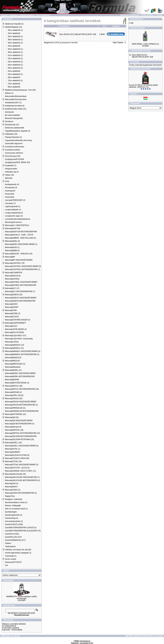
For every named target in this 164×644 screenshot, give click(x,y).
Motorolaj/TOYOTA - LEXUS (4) (17, 468)
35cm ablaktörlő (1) (15, 36)
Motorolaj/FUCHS (12, 317)
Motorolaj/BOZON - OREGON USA (19, 254)
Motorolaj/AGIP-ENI (13, 229)
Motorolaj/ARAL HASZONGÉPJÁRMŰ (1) (21, 244)
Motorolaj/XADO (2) (13, 490)
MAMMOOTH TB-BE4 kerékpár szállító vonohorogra (22, 597)
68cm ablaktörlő (14, 77)
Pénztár (159, 15)
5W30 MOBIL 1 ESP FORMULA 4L (145, 44)
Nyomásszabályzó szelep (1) (16, 502)
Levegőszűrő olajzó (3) (14, 216)
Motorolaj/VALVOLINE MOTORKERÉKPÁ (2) (22, 480)
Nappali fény (10, 496)
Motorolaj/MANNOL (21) (14, 348)
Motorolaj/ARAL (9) (12, 241)
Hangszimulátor (11, 169)
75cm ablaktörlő (14, 84)
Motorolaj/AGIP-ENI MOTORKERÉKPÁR (21, 232)
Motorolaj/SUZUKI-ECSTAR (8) (17, 455)
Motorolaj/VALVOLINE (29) (15, 474)
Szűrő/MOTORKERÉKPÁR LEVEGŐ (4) (21, 528)
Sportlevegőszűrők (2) (13, 515)
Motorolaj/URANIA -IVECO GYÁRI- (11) (20, 471)
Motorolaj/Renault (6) (13, 427)
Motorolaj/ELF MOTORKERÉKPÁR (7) (20, 291)
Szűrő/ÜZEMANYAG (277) (15, 540)
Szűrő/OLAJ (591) (12, 534)
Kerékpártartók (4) (12, 184)
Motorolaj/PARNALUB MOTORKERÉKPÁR (22, 411)
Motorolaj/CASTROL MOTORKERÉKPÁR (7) (22, 269)
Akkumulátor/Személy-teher (16, 99)
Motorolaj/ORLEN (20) (14, 399)
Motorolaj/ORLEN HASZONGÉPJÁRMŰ (20, 402)
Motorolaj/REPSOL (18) (14, 430)
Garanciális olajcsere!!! (14, 144)
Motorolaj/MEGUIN (12, 361)
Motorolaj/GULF (11, 326)
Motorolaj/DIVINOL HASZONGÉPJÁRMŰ (21, 282)
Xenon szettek (10, 559)
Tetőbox (8, 543)
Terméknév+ (64, 26)
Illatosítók (9, 178)
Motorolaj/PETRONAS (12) (15, 414)
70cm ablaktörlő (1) (15, 81)
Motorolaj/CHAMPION (13, 273)
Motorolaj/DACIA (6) (13, 276)
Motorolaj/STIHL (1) (13, 449)
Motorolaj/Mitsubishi (13, 367)
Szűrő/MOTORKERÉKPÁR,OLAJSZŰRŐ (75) (23, 531)
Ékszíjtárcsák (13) (12, 125)
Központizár (10, 194)
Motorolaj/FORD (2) (13, 314)
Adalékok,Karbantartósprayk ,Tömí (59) (20, 90)
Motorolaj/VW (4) (11, 484)
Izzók (7, 181)
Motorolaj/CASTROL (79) (15, 263)
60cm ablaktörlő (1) (15, 68)
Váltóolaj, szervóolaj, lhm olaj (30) (18, 550)
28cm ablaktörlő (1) (15, 30)
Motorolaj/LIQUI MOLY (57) (16, 336)
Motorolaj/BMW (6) (12, 251)
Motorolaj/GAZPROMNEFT (16, 323)
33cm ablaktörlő (14, 33)
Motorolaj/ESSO (11, 304)
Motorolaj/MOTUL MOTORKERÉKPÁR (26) (22, 389)
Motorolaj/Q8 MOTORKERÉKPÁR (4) (20, 424)
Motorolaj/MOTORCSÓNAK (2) (17, 383)
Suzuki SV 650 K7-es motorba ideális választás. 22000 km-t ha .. (143, 86)
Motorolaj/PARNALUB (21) (15, 408)
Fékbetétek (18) (11, 134)
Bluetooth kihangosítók (14, 118)
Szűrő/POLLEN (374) (13, 537)
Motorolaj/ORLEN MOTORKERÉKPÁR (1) (21, 405)
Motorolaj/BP (10, 257)
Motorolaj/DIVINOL (12, 279)
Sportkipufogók (11, 512)
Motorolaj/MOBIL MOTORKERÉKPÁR (20, 376)
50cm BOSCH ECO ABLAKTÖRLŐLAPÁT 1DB (78, 34)
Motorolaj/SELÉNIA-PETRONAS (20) (19, 439)
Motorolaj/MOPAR (12, 380)
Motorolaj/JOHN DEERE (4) (16, 329)
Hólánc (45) (9, 175)
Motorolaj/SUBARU (12, 452)
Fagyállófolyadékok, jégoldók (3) (17, 131)
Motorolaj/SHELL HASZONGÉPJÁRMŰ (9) (22, 446)
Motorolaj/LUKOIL (12, 342)
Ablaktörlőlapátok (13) (13, 27)
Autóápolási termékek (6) (15, 106)
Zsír (6, 565)
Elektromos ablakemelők (14, 128)
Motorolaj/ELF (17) (12, 288)
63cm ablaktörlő (14, 71)
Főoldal (4, 15)
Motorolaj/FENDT (12, 307)
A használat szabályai (11, 628)
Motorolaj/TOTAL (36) (13, 461)
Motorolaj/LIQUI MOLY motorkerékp (19, 339)
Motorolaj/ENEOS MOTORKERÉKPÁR (20, 301)
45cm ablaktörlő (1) (15, 49)
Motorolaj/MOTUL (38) (14, 386)
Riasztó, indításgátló (13, 506)
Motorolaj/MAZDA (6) (13, 358)
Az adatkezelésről (9, 626)
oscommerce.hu (86, 643)
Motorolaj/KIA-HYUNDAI (14, 332)
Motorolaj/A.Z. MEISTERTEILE (17, 225)
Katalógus (13, 15)
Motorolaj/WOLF (11, 487)
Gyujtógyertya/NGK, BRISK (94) (17, 162)
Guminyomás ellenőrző (14, 153)
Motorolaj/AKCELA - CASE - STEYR (19, 235)
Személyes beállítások (130, 15)
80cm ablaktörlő (14, 87)
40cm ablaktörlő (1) (15, 43)
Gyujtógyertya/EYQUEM (14, 159)
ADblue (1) (9, 93)
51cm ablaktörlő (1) (15, 55)
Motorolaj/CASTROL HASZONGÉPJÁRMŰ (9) (23, 266)
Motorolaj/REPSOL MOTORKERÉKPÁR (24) (22, 433)
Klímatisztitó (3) (11, 188)
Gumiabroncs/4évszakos (15, 147)
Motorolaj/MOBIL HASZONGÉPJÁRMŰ (20, 373)
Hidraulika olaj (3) (12, 172)
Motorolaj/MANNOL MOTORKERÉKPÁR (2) (22, 354)
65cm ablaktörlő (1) (15, 74)
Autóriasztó (9, 112)
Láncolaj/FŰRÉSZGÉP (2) (15, 200)
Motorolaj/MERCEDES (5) (15, 364)
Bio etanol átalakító (12, 115)
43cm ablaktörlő (14, 46)
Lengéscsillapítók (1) (13, 210)
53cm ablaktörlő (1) (15, 59)
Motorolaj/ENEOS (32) (14, 295)
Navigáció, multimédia (13, 499)
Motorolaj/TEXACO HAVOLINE (17, 458)
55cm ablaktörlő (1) (15, 62)
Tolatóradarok (10, 546)
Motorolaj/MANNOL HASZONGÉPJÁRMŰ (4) (23, 351)
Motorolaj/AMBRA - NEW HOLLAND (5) (20, 238)
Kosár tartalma (148, 15)
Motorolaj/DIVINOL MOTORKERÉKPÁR (20, 285)
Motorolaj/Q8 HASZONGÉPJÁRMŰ (19, 421)
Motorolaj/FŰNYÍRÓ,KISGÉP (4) (18, 320)
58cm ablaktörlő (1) (15, 65)
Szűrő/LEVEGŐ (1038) (14, 524)
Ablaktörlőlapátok (27, 15)
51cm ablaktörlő (43, 15)
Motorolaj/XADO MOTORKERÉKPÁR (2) (21, 493)
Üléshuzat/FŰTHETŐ (13, 562)
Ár (104, 26)
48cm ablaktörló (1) (15, 52)
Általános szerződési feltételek (14, 624)
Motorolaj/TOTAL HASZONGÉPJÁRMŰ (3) (22, 465)
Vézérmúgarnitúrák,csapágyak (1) (18, 553)
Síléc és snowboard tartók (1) (16, 509)
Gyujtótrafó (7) (11, 166)
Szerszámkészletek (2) (14, 521)
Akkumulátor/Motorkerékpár (16, 96)
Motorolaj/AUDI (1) (12, 247)
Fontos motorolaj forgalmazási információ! (145, 65)
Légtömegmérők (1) (13, 206)
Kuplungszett (10, 191)
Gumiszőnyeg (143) (13, 156)
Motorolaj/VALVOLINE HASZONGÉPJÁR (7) (22, 477)
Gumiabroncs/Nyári (12, 150)
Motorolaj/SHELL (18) (13, 443)
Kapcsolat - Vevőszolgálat (12, 630)
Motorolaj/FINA (11, 310)
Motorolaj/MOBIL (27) (13, 370)
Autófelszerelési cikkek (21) (16, 109)
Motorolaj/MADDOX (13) (14, 345)
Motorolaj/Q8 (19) (12, 417)
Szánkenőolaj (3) (11, 518)
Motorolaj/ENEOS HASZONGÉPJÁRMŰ (21, 298)
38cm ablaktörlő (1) (15, 40)
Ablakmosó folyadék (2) (14, 24)
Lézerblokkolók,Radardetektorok (17, 219)
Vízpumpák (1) (11, 556)
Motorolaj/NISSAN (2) (13, 392)
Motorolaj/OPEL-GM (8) (14, 395)
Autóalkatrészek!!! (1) (13, 103)
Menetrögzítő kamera (13, 222)
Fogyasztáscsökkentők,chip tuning (18, 140)
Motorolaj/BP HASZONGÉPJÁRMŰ (19, 260)
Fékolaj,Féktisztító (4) (13, 137)
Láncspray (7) (10, 203)
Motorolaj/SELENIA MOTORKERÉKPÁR (21, 436)
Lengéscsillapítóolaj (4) (14, 213)
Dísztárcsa (9, 121)
